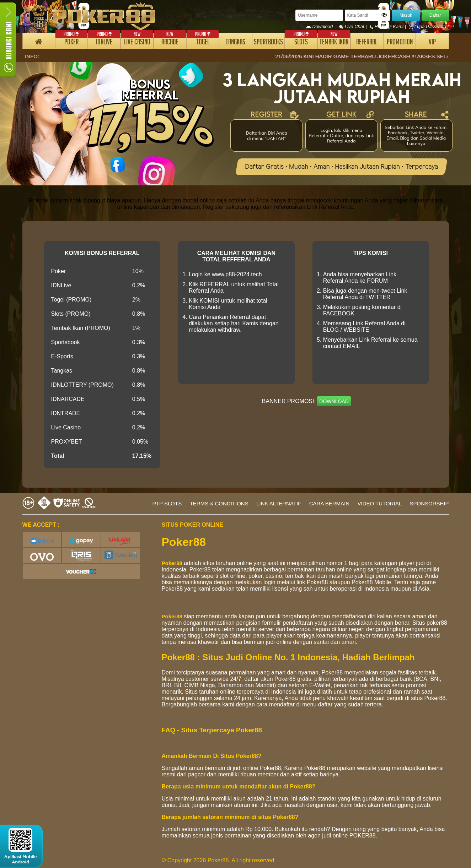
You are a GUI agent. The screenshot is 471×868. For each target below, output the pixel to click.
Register (214, 207)
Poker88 (172, 563)
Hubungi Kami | (389, 26)
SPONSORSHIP (429, 503)
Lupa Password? (429, 26)
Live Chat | (354, 26)
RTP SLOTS (167, 503)
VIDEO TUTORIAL (380, 503)
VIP (432, 43)
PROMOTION (400, 43)
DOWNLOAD (334, 401)
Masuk (406, 15)
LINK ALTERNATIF (279, 503)
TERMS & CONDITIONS (219, 503)
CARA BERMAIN (329, 503)
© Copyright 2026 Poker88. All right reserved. (219, 860)
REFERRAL (367, 43)
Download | (323, 26)
